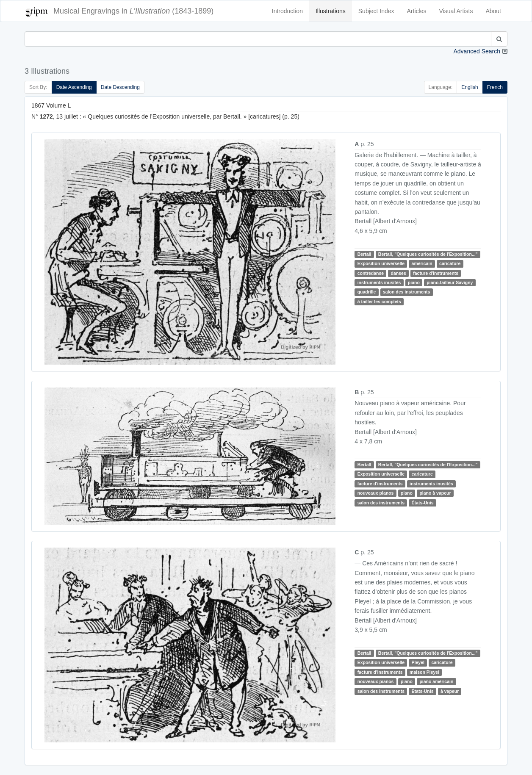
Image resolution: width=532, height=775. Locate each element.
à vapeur (450, 691)
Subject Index (376, 11)
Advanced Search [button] (477, 51)
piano (414, 282)
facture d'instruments (436, 273)
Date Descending (120, 87)
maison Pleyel (424, 672)
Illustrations (331, 11)
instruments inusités (379, 282)
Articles (417, 11)
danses (399, 273)
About (493, 11)
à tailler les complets (379, 302)
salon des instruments (406, 292)
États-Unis (423, 503)
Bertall (364, 254)
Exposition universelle (381, 263)
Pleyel (418, 663)
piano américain (436, 681)
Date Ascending (74, 87)
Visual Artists (456, 11)
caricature (450, 263)
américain (422, 263)
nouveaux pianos (376, 493)
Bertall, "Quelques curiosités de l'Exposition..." (428, 254)
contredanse (371, 273)
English (470, 87)
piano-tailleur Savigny (450, 282)
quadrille (367, 292)
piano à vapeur (435, 493)
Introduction (287, 11)
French (495, 87)
